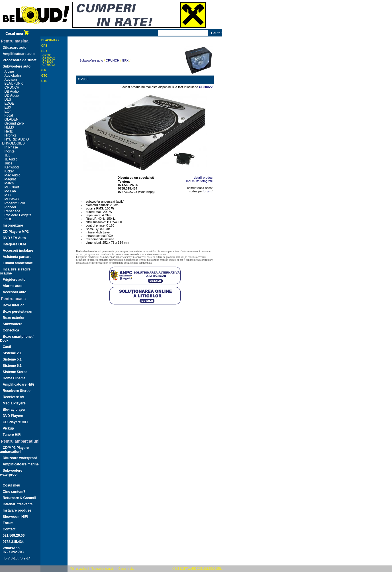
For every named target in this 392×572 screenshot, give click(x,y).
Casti (7, 347)
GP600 (47, 55)
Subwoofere (13, 324)
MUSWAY (12, 199)
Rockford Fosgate (18, 215)
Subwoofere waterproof (11, 473)
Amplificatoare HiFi (18, 384)
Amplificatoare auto (19, 54)
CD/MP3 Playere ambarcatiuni (14, 450)
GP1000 (48, 62)
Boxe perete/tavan (18, 312)
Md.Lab (10, 191)
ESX (8, 107)
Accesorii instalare (18, 251)
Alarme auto (13, 286)
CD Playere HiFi (16, 422)
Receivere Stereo (17, 391)
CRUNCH (12, 87)
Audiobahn (13, 76)
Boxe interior (13, 305)
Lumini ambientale (18, 263)
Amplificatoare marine (21, 464)
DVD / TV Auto (14, 238)
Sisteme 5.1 (12, 359)
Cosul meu (17, 34)
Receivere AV (14, 397)
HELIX (10, 127)
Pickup (8, 428)
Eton (8, 111)
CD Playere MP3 (16, 232)
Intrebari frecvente (18, 504)
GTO (44, 76)
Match (9, 183)
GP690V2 (49, 65)
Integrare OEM (15, 244)
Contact (9, 529)
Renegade (12, 211)
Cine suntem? (14, 492)
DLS (8, 99)
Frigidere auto (14, 280)
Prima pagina (79, 569)
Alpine (9, 72)
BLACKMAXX (50, 40)
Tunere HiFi (12, 435)
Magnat (10, 179)
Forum (8, 523)
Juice (9, 163)
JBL (8, 155)
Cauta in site (126, 569)
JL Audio (11, 159)
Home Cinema (14, 378)
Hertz (9, 131)
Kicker (9, 171)
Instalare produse (17, 510)
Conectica (11, 330)
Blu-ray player (14, 410)
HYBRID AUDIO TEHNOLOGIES (15, 141)
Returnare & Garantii (20, 498)
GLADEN (12, 119)
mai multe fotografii (199, 181)
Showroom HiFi (15, 517)
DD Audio (12, 95)
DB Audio (12, 91)
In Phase (11, 147)
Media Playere (14, 403)
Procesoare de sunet (20, 60)
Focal (9, 115)
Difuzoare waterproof (20, 458)
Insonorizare (13, 225)
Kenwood (12, 167)
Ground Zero (14, 123)
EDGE (9, 103)
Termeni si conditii (103, 569)
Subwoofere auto (17, 66)
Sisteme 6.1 (12, 366)
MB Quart (12, 187)
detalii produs (203, 178)
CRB (44, 46)
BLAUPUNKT (15, 84)
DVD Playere (13, 416)
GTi (44, 70)
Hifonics (11, 135)
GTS (44, 81)
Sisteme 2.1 (12, 353)
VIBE (8, 219)
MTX (8, 195)
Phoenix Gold (15, 203)
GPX (44, 51)
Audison (11, 80)
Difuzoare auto (15, 48)
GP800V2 (49, 59)
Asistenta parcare (17, 257)
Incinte (10, 151)
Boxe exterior (14, 318)
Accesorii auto (15, 292)
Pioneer (10, 207)
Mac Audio (13, 175)
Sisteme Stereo (15, 372)
